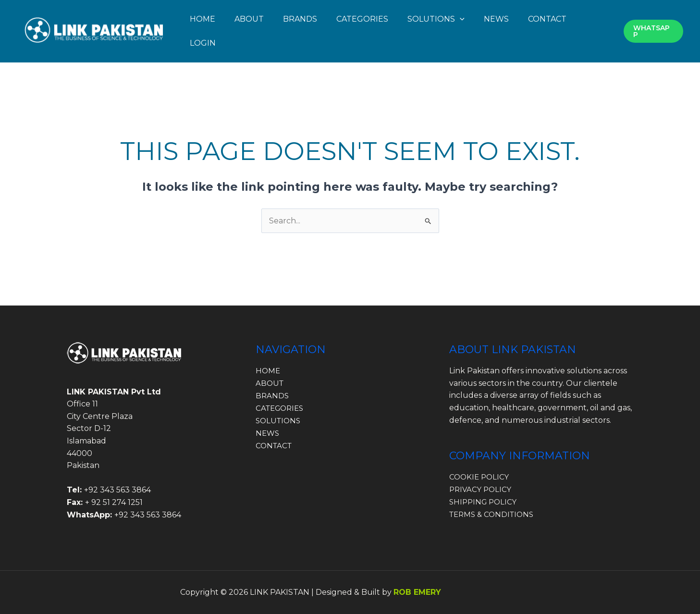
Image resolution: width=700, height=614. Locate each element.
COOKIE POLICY (480, 477)
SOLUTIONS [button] (436, 19)
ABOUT (249, 19)
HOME (203, 19)
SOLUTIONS (279, 420)
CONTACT (547, 19)
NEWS (496, 19)
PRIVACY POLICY (482, 489)
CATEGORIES (362, 19)
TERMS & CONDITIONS (494, 514)
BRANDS (300, 19)
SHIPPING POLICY (485, 502)
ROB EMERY (417, 592)
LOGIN (203, 43)
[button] (460, 19)
